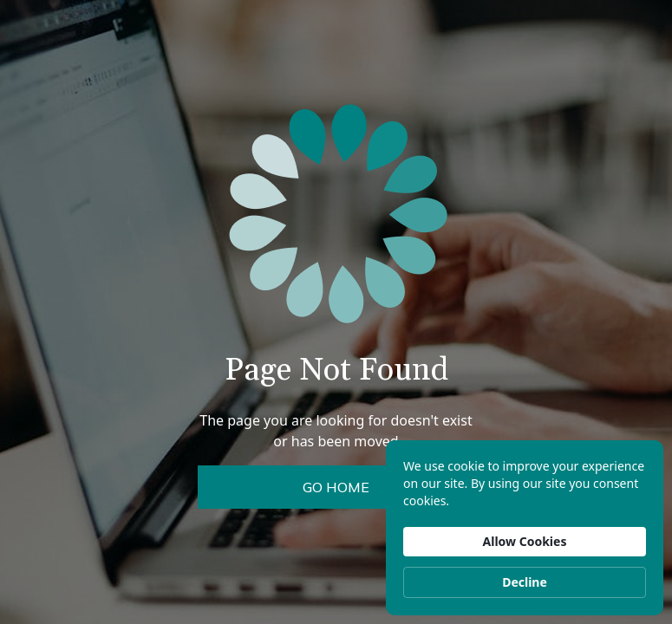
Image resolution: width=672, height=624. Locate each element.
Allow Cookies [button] (525, 541)
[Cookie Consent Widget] (525, 528)
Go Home (336, 487)
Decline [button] (525, 582)
